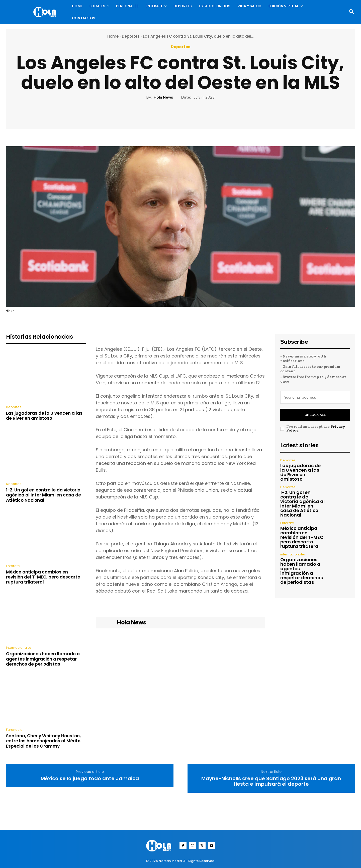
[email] (315, 397)
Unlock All (315, 415)
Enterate (13, 566)
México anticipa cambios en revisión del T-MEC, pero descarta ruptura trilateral (43, 577)
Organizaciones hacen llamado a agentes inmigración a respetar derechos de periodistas (43, 659)
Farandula (14, 730)
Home (113, 36)
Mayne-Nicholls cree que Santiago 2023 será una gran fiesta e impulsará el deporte (271, 781)
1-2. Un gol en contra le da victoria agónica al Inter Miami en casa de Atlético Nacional (43, 495)
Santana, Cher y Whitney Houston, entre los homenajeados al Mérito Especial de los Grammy (43, 741)
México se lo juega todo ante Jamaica (90, 778)
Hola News (163, 97)
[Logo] (46, 12)
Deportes (131, 36)
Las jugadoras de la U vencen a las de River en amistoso (44, 416)
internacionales (19, 648)
